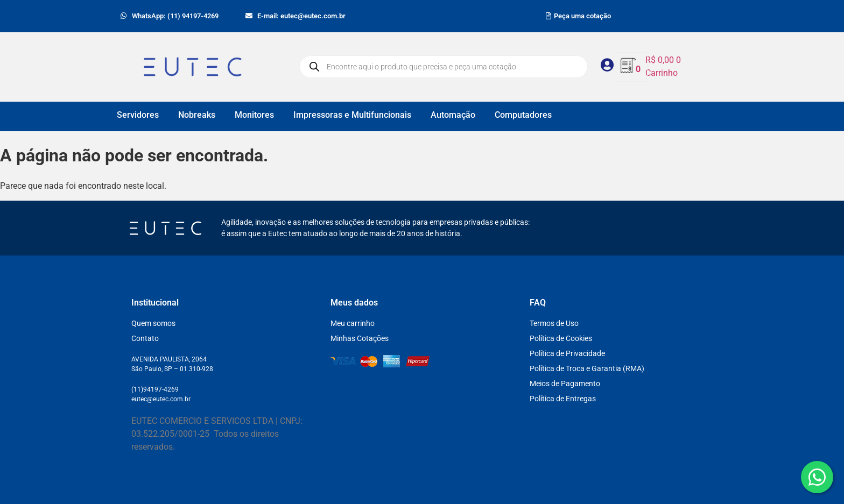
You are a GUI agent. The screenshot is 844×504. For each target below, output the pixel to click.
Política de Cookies (561, 338)
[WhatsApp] (817, 477)
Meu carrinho (353, 323)
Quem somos (153, 323)
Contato (145, 338)
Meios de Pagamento (565, 384)
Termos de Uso (554, 323)
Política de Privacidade (567, 353)
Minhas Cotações (360, 338)
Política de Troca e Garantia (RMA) (587, 368)
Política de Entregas (563, 399)
